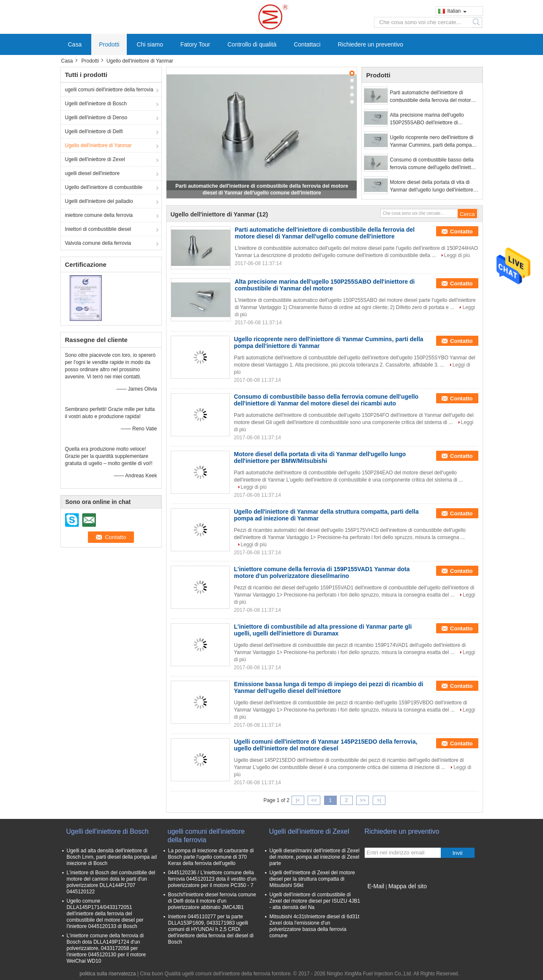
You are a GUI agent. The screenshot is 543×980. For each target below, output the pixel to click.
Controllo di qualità (252, 44)
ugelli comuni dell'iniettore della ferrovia (109, 90)
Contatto (461, 231)
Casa (75, 44)
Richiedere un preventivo (370, 44)
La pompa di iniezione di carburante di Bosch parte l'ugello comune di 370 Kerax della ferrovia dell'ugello (211, 857)
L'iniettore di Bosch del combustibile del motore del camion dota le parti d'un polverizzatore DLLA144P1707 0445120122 (111, 882)
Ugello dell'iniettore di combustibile (104, 187)
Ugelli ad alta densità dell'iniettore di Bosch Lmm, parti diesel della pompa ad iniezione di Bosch (112, 857)
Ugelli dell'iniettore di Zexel (95, 159)
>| (379, 800)
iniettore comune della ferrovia (99, 215)
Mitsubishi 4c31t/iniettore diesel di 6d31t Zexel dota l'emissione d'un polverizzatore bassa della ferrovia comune (315, 926)
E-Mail (376, 886)
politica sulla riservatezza (108, 974)
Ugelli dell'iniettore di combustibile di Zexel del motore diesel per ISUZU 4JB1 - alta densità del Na (315, 901)
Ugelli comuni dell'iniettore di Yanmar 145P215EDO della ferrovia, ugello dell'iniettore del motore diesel (326, 745)
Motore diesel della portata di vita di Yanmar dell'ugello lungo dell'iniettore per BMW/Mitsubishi (432, 186)
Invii (458, 853)
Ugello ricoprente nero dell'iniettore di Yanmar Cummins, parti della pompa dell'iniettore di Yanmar (432, 142)
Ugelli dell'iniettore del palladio (99, 201)
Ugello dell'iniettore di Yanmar (98, 145)
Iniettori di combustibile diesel (98, 229)
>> (363, 800)
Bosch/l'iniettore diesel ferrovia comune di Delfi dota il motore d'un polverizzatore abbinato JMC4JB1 (212, 901)
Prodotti (109, 44)
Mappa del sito (408, 886)
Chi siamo (150, 44)
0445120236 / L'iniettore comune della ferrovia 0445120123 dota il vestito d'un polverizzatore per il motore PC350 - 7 (212, 879)
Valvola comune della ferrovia (98, 243)
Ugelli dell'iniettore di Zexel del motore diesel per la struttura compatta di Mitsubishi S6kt (312, 879)
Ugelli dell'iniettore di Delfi (94, 131)
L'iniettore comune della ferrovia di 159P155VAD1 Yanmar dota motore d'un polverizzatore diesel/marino (322, 572)
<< (314, 800)
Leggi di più (457, 255)
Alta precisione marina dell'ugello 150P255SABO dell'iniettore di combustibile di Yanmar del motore (429, 119)
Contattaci (307, 44)
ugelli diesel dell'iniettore (93, 173)
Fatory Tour (195, 44)
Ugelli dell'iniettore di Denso (96, 118)
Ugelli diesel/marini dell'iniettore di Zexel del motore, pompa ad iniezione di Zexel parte (315, 857)
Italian (457, 11)
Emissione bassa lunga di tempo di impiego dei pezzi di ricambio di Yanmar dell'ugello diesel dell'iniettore (329, 687)
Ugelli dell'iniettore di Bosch (96, 104)
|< (298, 800)
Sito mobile (380, 897)
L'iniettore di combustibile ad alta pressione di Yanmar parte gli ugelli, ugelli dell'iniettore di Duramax (323, 630)
